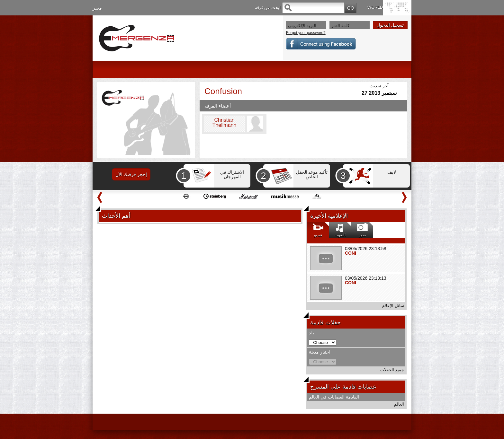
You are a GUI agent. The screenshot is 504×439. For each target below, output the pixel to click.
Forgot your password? (306, 33)
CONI (351, 253)
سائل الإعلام (393, 306)
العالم (399, 404)
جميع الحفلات (392, 370)
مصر (97, 8)
